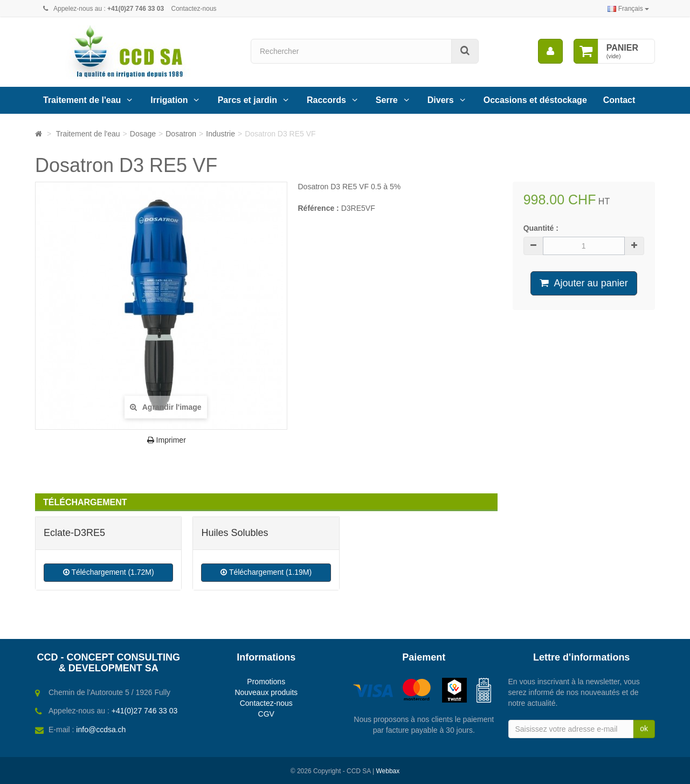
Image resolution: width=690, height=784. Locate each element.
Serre (387, 100)
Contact (619, 100)
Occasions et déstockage (535, 100)
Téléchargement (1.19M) (266, 572)
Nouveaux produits (266, 692)
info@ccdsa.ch (101, 730)
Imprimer (167, 440)
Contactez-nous (194, 9)
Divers (441, 100)
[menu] (550, 51)
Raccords (326, 100)
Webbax (388, 771)
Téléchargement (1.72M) (109, 572)
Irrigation (169, 100)
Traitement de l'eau (82, 100)
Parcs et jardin (247, 100)
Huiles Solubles (234, 533)
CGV (266, 714)
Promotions (266, 682)
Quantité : (541, 228)
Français (628, 9)
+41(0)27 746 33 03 (145, 711)
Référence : (319, 208)
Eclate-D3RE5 (74, 533)
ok (644, 728)
